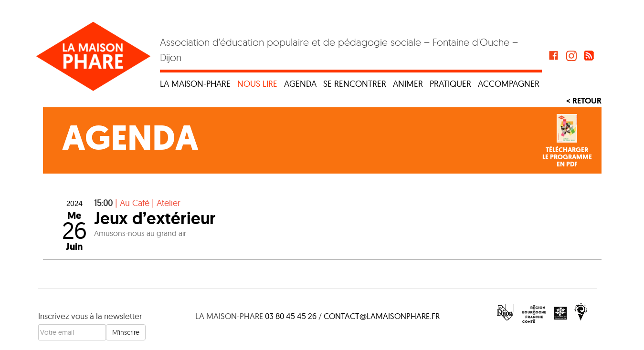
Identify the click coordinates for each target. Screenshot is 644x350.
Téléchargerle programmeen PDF (567, 157)
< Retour (584, 101)
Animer (408, 84)
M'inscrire (126, 332)
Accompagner (509, 84)
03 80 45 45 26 (291, 316)
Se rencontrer (355, 84)
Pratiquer (450, 84)
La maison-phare (195, 84)
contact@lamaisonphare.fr (382, 316)
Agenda (300, 84)
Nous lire (257, 84)
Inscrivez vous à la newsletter (90, 316)
